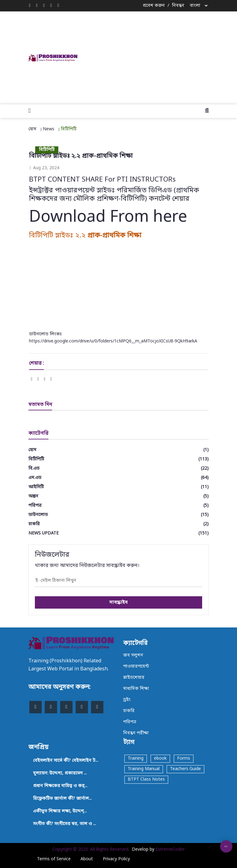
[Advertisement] (164, 57)
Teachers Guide (185, 769)
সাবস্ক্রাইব (118, 602)
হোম (32, 129)
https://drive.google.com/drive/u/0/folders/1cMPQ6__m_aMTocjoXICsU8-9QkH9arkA (113, 341)
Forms (184, 759)
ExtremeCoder (170, 850)
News (49, 129)
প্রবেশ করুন (154, 6)
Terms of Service (54, 859)
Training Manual (144, 769)
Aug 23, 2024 (44, 168)
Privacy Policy (116, 859)
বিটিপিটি (69, 129)
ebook (160, 759)
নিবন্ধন (178, 6)
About (87, 859)
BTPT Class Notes (146, 780)
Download (67, 218)
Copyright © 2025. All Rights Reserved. (91, 850)
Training (136, 759)
